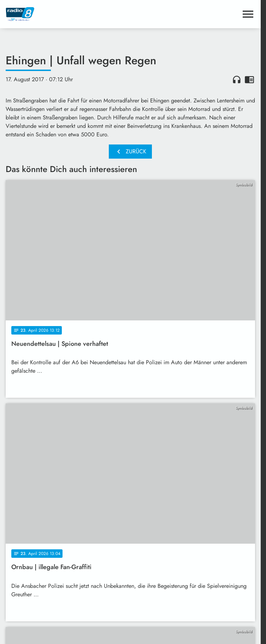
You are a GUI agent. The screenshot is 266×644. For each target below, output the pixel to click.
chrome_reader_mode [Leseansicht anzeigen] (249, 79)
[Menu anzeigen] (248, 14)
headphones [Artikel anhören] (237, 79)
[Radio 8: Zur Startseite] (68, 14)
